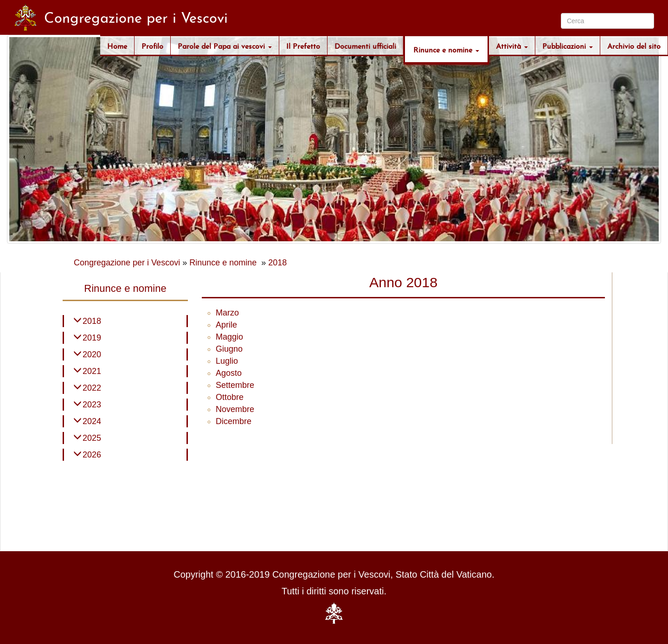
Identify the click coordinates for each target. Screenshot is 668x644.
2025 (92, 438)
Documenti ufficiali (365, 45)
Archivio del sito (634, 45)
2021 (92, 371)
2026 (92, 455)
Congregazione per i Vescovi (127, 263)
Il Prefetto (303, 45)
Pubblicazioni (568, 45)
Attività (512, 45)
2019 (92, 338)
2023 (92, 405)
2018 (277, 263)
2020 (92, 354)
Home (117, 45)
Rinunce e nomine (446, 49)
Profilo (152, 45)
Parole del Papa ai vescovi (225, 45)
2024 (92, 421)
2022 (92, 388)
